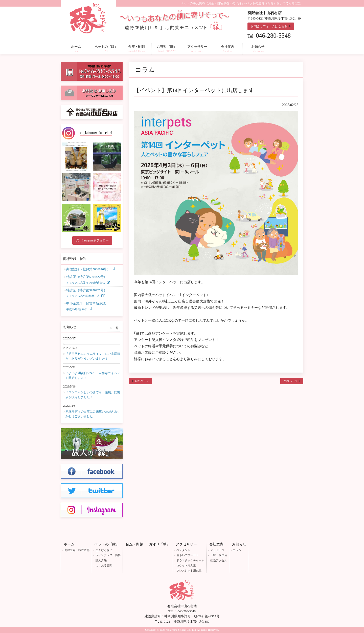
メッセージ (217, 550)
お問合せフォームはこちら (269, 26)
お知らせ (239, 544)
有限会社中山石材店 (182, 606)
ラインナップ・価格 (108, 555)
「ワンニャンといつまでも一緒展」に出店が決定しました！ (93, 395)
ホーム (69, 544)
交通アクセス (219, 560)
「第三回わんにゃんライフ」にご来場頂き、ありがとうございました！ (93, 356)
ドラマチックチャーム (190, 560)
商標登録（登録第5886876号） (88, 269)
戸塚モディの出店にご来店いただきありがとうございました (93, 414)
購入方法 (101, 560)
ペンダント (183, 550)
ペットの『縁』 (107, 544)
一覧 (116, 328)
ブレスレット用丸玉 (189, 570)
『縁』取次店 (219, 555)
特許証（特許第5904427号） (87, 280)
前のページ (142, 381)
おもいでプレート (188, 555)
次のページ (290, 381)
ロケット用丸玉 (186, 565)
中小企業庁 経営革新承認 (86, 307)
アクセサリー (186, 544)
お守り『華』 (160, 544)
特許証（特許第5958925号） (87, 294)
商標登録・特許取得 (77, 550)
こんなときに (104, 550)
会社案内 (216, 544)
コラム (237, 550)
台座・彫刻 (134, 544)
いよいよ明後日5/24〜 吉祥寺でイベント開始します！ (93, 375)
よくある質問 (104, 565)
